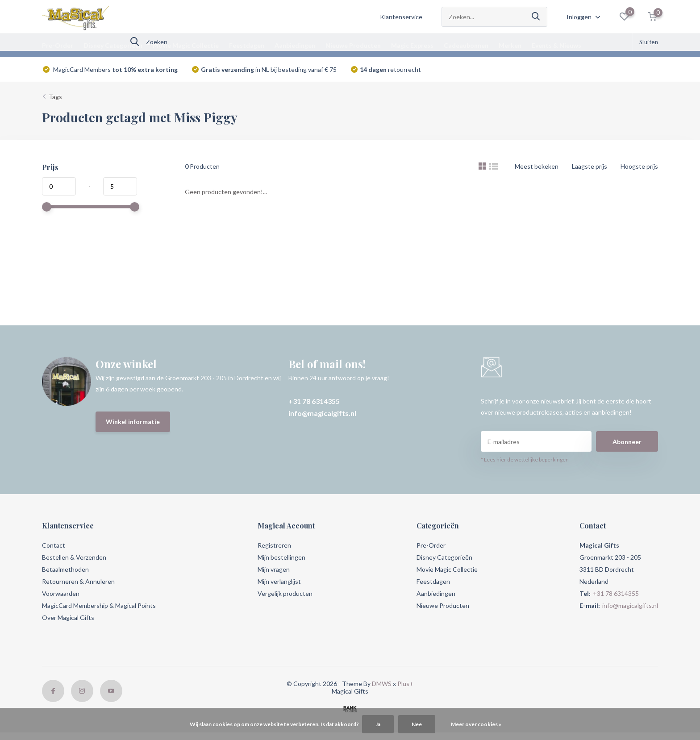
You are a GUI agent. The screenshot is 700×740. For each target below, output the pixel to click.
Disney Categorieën (113, 45)
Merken (510, 45)
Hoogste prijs (639, 166)
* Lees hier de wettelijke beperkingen (525, 459)
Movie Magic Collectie (186, 45)
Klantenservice (401, 17)
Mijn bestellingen (281, 557)
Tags (55, 97)
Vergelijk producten (285, 593)
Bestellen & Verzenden (74, 557)
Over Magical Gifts (68, 617)
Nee (417, 724)
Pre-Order (58, 45)
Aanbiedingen (295, 45)
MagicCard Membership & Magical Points (99, 605)
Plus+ (405, 684)
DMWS (382, 684)
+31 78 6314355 (314, 401)
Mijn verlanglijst (279, 581)
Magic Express (412, 45)
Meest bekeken (537, 166)
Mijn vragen (274, 569)
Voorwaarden (61, 593)
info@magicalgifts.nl (322, 413)
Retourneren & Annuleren (78, 581)
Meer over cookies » (476, 724)
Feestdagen (247, 45)
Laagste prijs (590, 166)
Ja (378, 724)
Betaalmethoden (65, 569)
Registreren (274, 545)
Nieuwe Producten (353, 45)
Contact (54, 545)
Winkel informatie (133, 422)
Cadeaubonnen (466, 45)
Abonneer (627, 442)
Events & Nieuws (556, 45)
